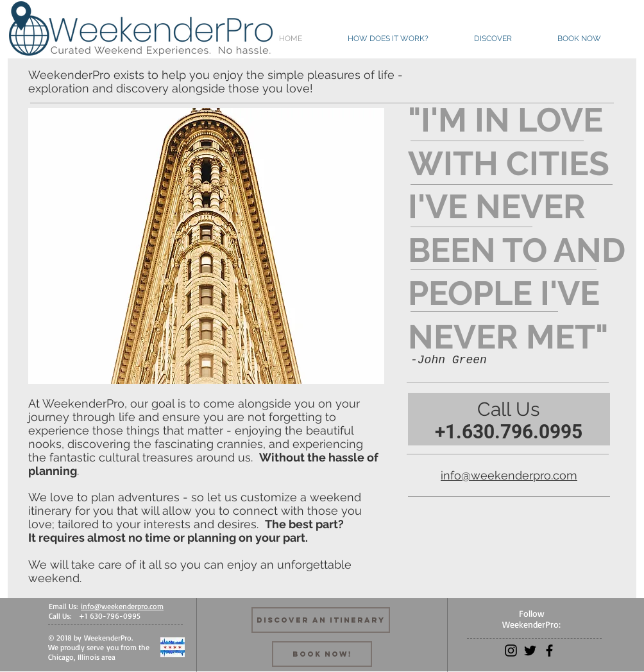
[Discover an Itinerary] (321, 620)
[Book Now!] (322, 654)
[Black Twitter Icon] (530, 650)
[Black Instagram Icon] (511, 650)
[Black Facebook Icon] (549, 650)
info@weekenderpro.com (509, 475)
